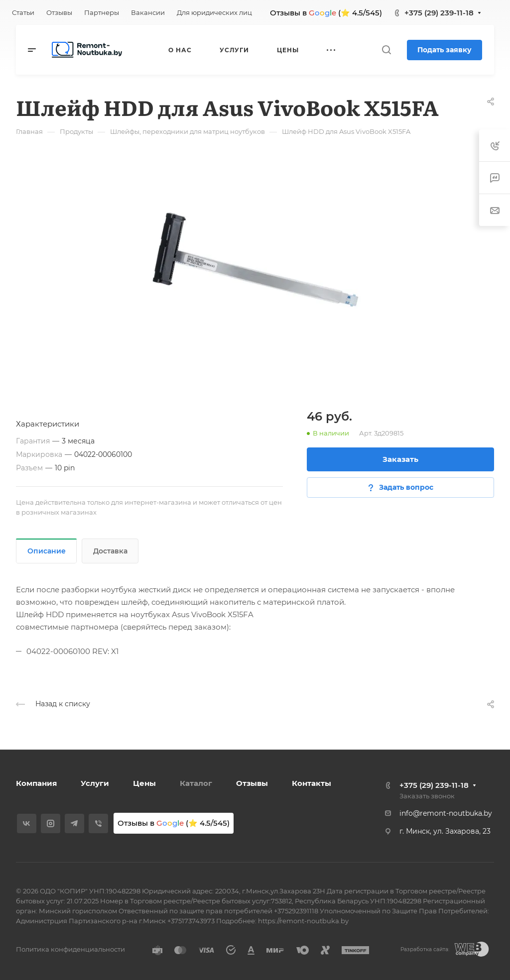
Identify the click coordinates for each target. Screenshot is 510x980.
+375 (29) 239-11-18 (439, 13)
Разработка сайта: (425, 949)
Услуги (95, 783)
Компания (36, 783)
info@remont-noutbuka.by (446, 813)
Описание (47, 551)
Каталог (196, 783)
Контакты (312, 783)
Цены (144, 783)
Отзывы (252, 783)
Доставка (110, 551)
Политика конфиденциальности (70, 949)
